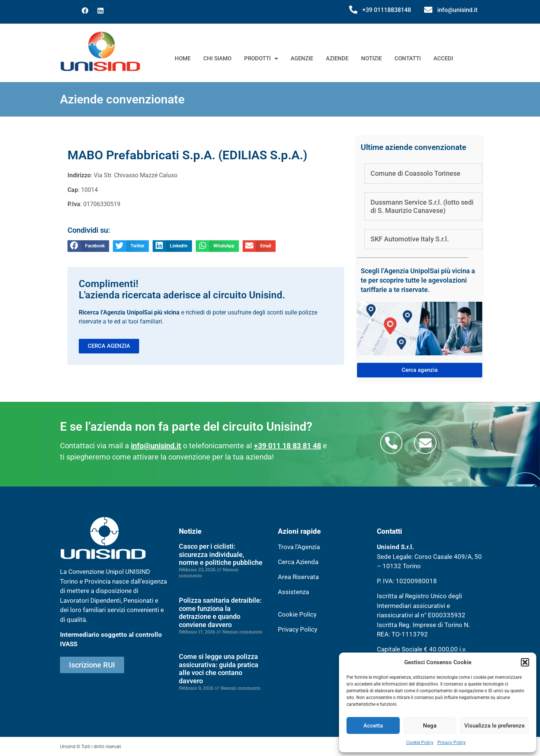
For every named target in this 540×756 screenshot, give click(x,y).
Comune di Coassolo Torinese (415, 173)
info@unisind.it (457, 10)
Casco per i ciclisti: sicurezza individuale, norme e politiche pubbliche (221, 554)
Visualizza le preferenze (494, 726)
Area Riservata (298, 577)
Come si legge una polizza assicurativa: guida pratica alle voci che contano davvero (219, 669)
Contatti (408, 58)
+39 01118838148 (387, 10)
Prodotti (261, 59)
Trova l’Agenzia (299, 547)
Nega (430, 726)
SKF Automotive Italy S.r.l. (410, 239)
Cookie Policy (420, 743)
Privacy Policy (451, 743)
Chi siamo (217, 58)
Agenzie (302, 58)
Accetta (373, 726)
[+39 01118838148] (353, 10)
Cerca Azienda (298, 562)
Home (183, 58)
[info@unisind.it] (428, 10)
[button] (525, 662)
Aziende (337, 58)
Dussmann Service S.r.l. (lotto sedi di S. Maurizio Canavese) (422, 206)
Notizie (371, 58)
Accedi (443, 58)
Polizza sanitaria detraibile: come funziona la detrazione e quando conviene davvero (220, 612)
